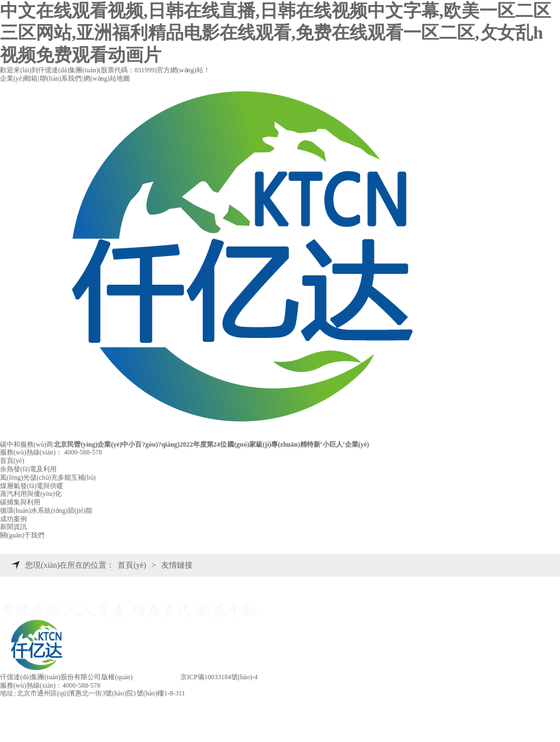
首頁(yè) (12, 461)
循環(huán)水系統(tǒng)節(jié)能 (46, 511)
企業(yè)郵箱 (19, 78)
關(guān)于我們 (22, 535)
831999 (144, 70)
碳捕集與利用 (20, 502)
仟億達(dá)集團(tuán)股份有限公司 (50, 677)
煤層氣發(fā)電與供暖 (32, 486)
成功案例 (13, 519)
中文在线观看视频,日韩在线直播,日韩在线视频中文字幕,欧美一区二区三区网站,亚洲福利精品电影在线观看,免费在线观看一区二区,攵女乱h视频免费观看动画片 (276, 33)
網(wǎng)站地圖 (107, 78)
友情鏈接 (177, 565)
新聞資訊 (13, 527)
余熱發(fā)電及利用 (28, 469)
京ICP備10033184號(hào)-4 (219, 677)
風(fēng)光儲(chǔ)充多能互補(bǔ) (48, 477)
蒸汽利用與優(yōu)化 (31, 494)
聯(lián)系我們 (60, 78)
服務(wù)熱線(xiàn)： (51, 452)
